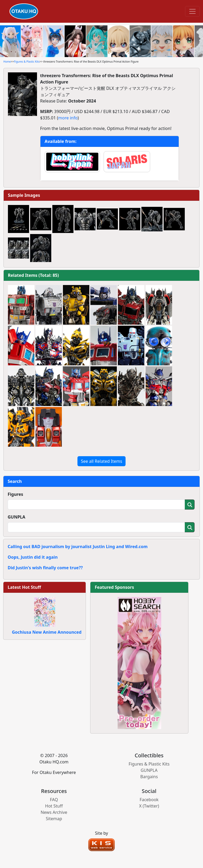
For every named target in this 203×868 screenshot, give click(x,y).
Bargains (149, 777)
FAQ (54, 800)
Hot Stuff (54, 806)
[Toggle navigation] (192, 11)
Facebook (149, 800)
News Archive (54, 812)
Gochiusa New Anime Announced (47, 632)
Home (7, 62)
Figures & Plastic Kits (27, 62)
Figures (15, 494)
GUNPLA (17, 517)
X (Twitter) (149, 806)
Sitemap (54, 819)
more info (68, 118)
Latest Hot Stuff (24, 587)
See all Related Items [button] (101, 461)
